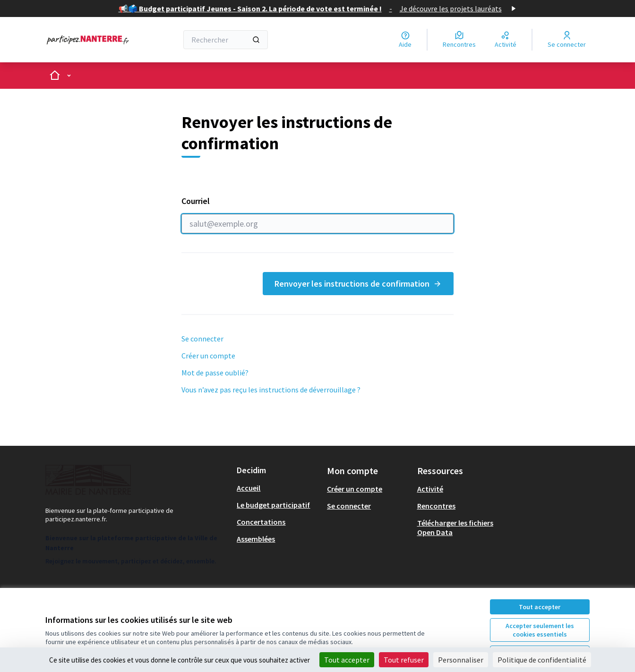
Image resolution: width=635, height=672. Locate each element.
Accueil (249, 488)
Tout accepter (540, 607)
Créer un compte (208, 356)
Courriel (317, 214)
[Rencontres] (459, 40)
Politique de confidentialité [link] (542, 660)
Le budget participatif (273, 505)
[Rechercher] (226, 40)
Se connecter (202, 339)
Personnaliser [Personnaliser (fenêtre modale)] (461, 660)
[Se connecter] (567, 40)
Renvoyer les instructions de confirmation (358, 284)
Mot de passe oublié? (215, 373)
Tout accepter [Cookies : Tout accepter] (347, 660)
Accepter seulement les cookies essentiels (540, 630)
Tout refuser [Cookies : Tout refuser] (404, 660)
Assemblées (256, 539)
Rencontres (436, 506)
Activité (430, 489)
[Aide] (405, 40)
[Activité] (506, 40)
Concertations (261, 522)
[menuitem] (278, 488)
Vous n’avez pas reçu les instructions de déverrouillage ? (271, 390)
